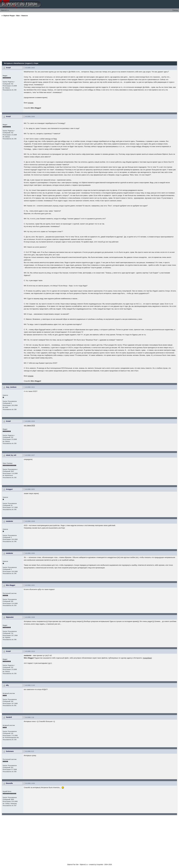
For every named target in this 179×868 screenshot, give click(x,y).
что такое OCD (29, 425)
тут (49, 663)
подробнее (147, 658)
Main (18, 16)
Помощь (175, 10)
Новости (24, 16)
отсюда (31, 103)
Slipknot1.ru (5, 10)
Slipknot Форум (9, 16)
